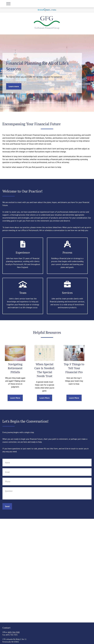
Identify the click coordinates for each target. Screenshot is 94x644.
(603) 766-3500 (14, 632)
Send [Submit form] (7, 506)
